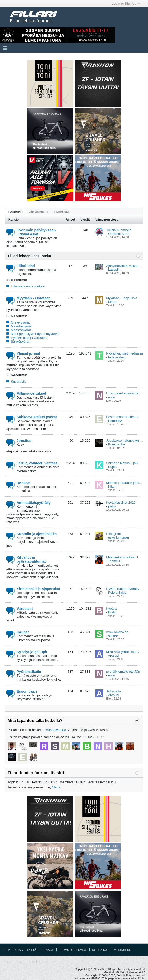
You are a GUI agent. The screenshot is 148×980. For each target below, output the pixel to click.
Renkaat (24, 483)
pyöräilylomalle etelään (123, 671)
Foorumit (15, 212)
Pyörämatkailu (29, 672)
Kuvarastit (18, 382)
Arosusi (113, 656)
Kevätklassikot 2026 (121, 502)
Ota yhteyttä (26, 950)
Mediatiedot (123, 950)
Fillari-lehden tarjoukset (28, 286)
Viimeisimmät (38, 212)
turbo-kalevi (117, 357)
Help (6, 950)
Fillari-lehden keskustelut (30, 256)
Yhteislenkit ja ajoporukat (38, 589)
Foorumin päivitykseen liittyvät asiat (36, 232)
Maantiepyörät (21, 326)
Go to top (47, 962)
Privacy (47, 950)
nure (111, 397)
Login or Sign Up (126, 4)
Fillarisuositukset (31, 393)
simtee (113, 636)
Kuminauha (117, 444)
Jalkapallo (113, 691)
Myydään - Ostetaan (34, 298)
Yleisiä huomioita (119, 230)
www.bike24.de (117, 632)
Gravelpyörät (20, 322)
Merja (112, 302)
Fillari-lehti (26, 266)
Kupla (112, 467)
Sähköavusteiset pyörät (37, 417)
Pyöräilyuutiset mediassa (124, 353)
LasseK (114, 270)
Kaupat (23, 632)
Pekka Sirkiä (117, 593)
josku (112, 506)
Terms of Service (73, 950)
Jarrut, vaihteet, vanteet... (38, 463)
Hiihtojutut (113, 534)
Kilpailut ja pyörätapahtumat (31, 559)
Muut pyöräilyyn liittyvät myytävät (35, 334)
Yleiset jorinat (28, 353)
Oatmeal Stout (119, 234)
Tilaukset (62, 212)
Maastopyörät (21, 330)
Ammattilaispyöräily (34, 503)
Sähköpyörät (20, 342)
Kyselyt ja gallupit (32, 652)
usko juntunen (118, 538)
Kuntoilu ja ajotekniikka (37, 534)
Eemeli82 (115, 421)
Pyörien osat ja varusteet (29, 338)
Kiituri (112, 487)
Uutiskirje (100, 950)
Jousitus (24, 441)
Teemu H (115, 561)
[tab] (15, 211)
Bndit (112, 612)
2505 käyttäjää (55, 730)
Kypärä (111, 608)
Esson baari (27, 691)
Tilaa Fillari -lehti (20, 962)
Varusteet (25, 609)
